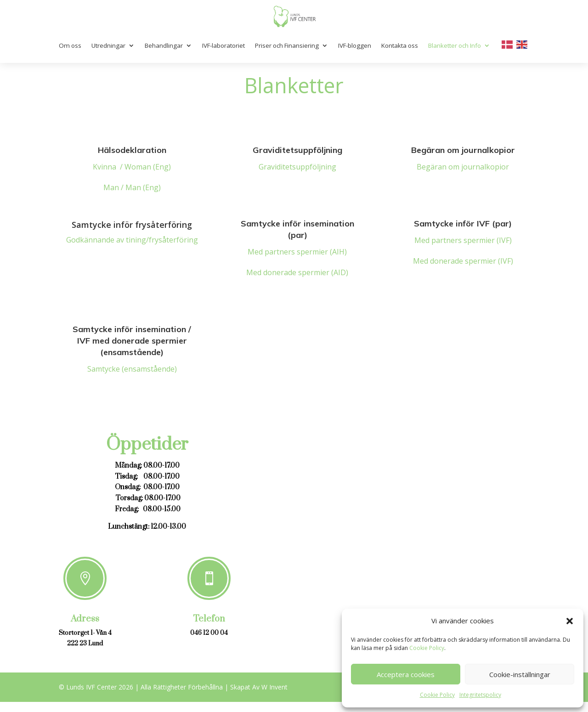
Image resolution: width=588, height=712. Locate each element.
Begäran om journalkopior (463, 167)
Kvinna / (109, 167)
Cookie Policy (427, 648)
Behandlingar (164, 45)
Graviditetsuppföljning (297, 167)
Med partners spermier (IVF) (463, 240)
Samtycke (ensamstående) (132, 369)
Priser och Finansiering (287, 45)
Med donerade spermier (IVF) (463, 261)
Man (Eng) (143, 187)
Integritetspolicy (480, 695)
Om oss (70, 45)
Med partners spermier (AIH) (297, 252)
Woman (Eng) (148, 167)
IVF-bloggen (355, 45)
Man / (114, 187)
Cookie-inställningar (520, 674)
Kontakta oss (400, 45)
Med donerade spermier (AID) (297, 272)
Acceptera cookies (406, 674)
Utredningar (108, 45)
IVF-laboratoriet (223, 45)
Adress (85, 619)
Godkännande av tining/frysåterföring (132, 240)
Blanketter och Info (455, 45)
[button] (570, 621)
